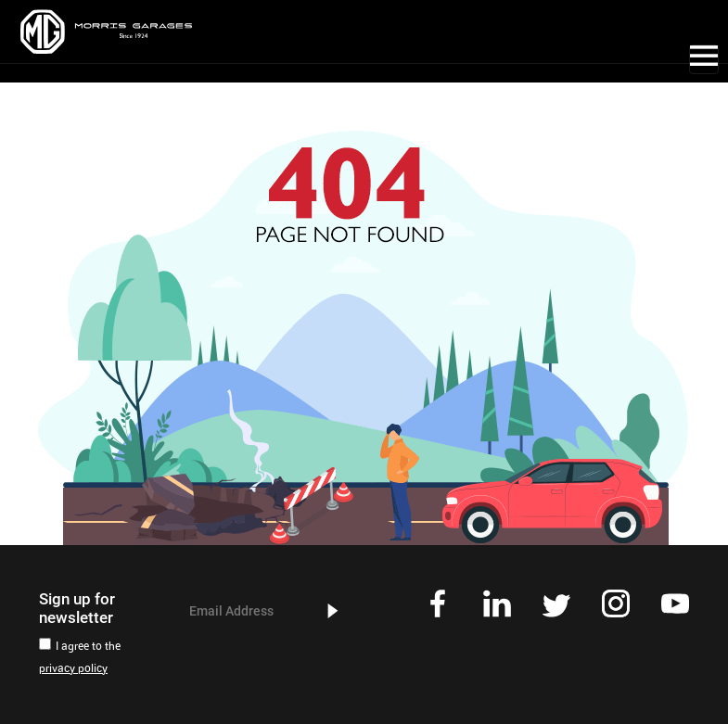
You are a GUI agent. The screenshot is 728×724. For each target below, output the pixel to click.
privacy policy (73, 669)
